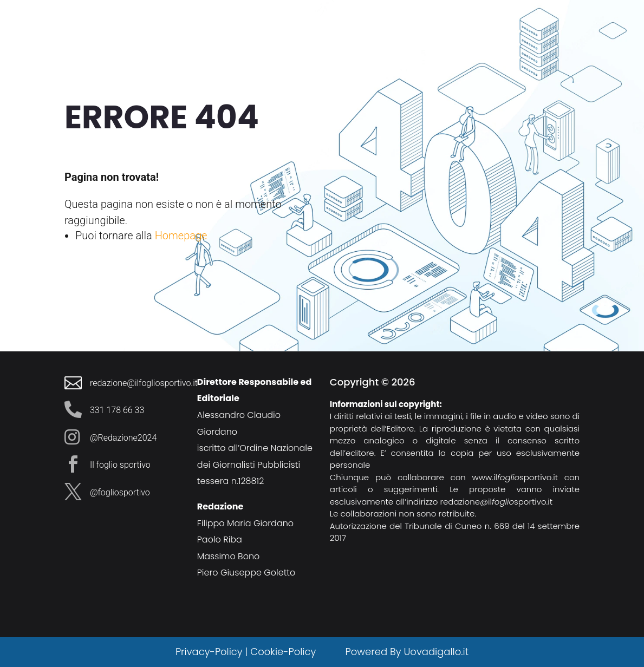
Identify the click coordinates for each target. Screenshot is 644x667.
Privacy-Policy (209, 652)
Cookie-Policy (284, 652)
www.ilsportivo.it (515, 477)
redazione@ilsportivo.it (497, 502)
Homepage (181, 236)
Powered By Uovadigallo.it (407, 652)
